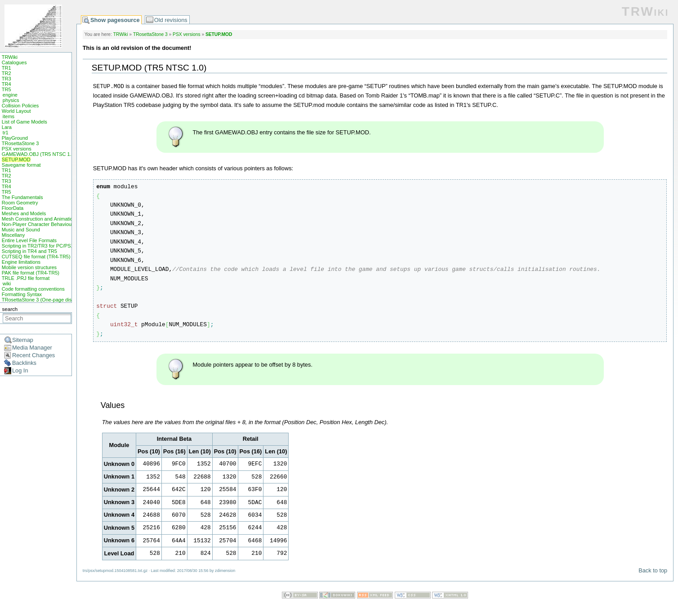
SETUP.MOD (16, 160)
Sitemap (23, 340)
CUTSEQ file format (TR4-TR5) (36, 257)
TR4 (7, 84)
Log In (20, 370)
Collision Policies (20, 106)
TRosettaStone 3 (20, 143)
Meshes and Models (24, 213)
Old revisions (171, 20)
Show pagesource (115, 20)
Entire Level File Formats (29, 240)
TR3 (7, 79)
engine (10, 95)
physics (11, 100)
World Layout (16, 111)
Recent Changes (33, 355)
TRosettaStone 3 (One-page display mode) (49, 300)
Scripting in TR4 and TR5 (29, 251)
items (9, 116)
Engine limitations (21, 262)
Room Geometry (20, 203)
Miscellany (13, 235)
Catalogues (14, 62)
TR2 (7, 73)
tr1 (6, 133)
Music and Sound (21, 230)
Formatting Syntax (22, 294)
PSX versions (17, 149)
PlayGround (15, 138)
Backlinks (24, 363)
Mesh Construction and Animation (39, 219)
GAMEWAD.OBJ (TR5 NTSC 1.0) (39, 154)
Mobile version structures (29, 267)
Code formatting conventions (33, 289)
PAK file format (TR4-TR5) (31, 273)
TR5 (7, 89)
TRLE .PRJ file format (26, 278)
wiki (7, 284)
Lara (7, 127)
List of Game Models (25, 122)
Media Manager (32, 348)
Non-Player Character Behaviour (38, 224)
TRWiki (10, 57)
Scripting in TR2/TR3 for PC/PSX (38, 246)
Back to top (653, 570)
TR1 (7, 68)
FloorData (13, 208)
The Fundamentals (22, 197)
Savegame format (21, 165)
